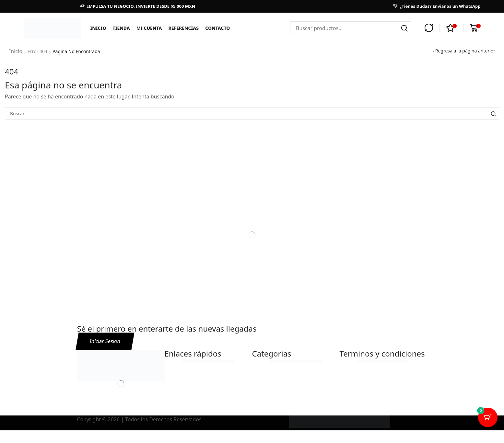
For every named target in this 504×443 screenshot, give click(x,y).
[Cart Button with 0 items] (488, 427)
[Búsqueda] (404, 28)
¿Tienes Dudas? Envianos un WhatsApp (440, 6)
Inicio (15, 51)
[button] (429, 28)
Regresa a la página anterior (465, 51)
